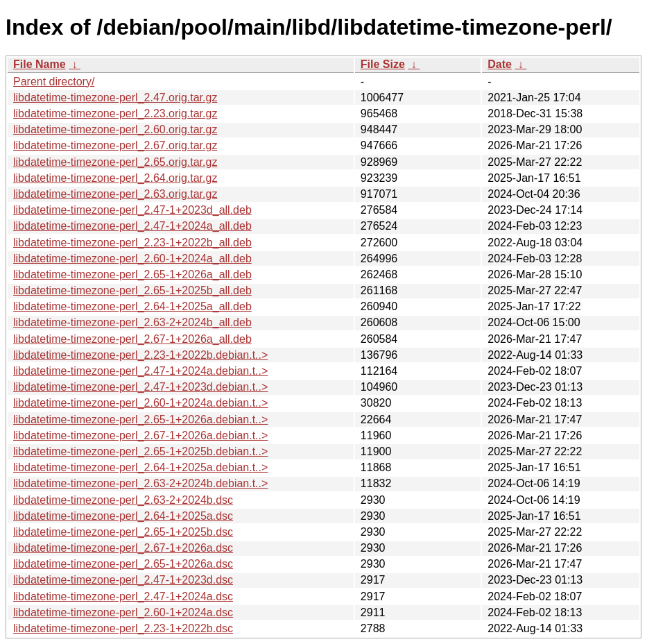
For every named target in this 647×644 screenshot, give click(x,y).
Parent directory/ (54, 82)
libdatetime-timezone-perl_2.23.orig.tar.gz (115, 113)
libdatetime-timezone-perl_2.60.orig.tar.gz (115, 129)
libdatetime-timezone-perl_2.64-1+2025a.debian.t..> (140, 467)
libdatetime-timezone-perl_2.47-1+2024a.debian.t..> (140, 371)
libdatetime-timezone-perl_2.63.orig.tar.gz (115, 194)
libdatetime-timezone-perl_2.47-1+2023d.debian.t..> (140, 387)
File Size (383, 64)
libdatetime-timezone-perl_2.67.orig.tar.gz (115, 145)
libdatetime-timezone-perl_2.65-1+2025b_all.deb (132, 290)
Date (500, 64)
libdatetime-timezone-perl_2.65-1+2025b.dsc (123, 532)
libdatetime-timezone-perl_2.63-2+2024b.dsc (123, 500)
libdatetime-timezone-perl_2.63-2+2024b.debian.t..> (140, 483)
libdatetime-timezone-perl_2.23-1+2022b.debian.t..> (140, 355)
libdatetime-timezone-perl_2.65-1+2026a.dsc (123, 564)
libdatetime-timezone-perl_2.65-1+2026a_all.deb (132, 274)
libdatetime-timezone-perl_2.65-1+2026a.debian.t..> (140, 420)
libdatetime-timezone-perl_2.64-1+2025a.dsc (123, 516)
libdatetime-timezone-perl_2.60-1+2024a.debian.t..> (140, 403)
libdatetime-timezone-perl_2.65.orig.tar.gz (115, 162)
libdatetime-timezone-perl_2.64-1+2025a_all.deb (132, 306)
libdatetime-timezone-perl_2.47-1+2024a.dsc (123, 596)
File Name (40, 64)
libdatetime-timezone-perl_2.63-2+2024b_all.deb (132, 322)
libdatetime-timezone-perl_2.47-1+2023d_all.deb (132, 210)
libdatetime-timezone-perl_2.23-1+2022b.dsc (123, 628)
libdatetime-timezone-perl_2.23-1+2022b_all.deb (132, 243)
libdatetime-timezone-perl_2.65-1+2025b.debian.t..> (140, 451)
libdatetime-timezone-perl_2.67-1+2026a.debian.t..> (140, 435)
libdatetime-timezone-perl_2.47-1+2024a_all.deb (132, 226)
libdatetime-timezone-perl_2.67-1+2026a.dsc (123, 548)
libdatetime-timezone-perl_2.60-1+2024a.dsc (123, 612)
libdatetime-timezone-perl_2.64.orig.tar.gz (115, 178)
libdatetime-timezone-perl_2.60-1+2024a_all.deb (132, 259)
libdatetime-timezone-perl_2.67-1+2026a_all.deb (132, 339)
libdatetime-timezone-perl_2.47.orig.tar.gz (115, 98)
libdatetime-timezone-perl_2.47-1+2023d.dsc (123, 580)
